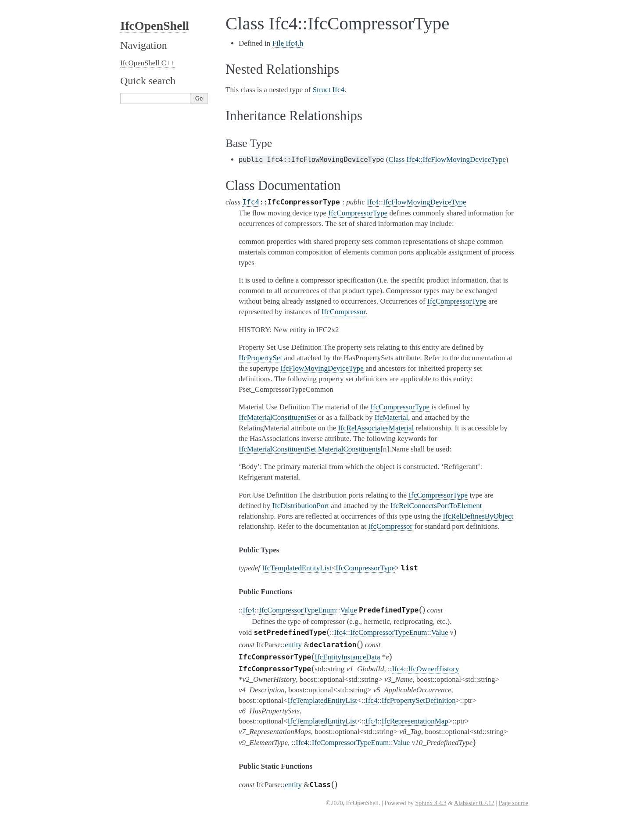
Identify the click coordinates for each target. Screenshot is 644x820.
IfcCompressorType (365, 568)
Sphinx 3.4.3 (431, 803)
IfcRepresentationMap (415, 721)
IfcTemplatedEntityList (297, 568)
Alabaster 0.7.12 (474, 803)
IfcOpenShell (155, 26)
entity (293, 645)
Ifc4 (251, 202)
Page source (513, 803)
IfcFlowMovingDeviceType (425, 202)
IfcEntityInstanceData (347, 657)
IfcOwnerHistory (433, 669)
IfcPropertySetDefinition (419, 700)
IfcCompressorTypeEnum (297, 610)
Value (349, 610)
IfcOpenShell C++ (147, 63)
